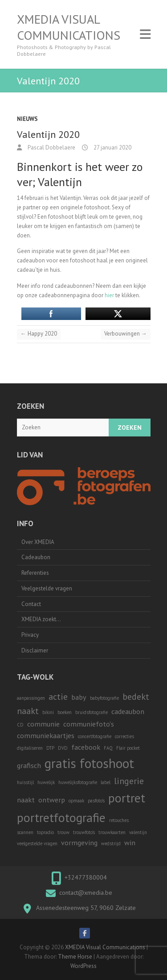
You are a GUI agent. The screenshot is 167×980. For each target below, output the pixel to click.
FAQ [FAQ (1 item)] (108, 748)
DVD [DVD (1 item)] (63, 748)
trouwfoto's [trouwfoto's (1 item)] (84, 832)
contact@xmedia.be (86, 893)
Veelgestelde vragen (47, 588)
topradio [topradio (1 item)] (45, 832)
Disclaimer (35, 650)
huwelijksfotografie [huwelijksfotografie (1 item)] (78, 782)
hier (109, 295)
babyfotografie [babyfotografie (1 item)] (104, 698)
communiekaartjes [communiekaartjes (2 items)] (46, 735)
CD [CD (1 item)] (20, 725)
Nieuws (27, 119)
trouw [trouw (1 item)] (63, 832)
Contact (31, 604)
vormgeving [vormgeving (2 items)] (79, 842)
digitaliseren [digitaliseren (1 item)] (30, 748)
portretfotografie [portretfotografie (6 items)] (61, 818)
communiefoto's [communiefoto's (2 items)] (89, 724)
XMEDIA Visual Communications (69, 27)
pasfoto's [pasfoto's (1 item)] (96, 801)
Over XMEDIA (38, 542)
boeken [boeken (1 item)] (65, 712)
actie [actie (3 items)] (58, 697)
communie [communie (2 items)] (43, 724)
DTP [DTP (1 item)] (50, 748)
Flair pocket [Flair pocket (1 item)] (128, 748)
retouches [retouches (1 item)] (119, 820)
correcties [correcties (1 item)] (124, 736)
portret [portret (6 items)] (127, 798)
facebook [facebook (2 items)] (86, 747)
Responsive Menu (145, 34)
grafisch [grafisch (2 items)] (29, 765)
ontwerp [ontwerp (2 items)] (52, 799)
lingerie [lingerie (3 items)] (129, 781)
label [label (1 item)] (106, 782)
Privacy (30, 635)
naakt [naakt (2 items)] (26, 799)
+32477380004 (86, 877)
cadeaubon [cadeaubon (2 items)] (128, 711)
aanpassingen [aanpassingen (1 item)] (31, 698)
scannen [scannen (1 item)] (25, 832)
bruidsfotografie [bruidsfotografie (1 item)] (92, 712)
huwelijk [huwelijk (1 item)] (46, 782)
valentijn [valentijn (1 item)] (138, 832)
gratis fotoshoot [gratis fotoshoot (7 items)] (89, 763)
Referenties (35, 573)
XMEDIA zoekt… (41, 619)
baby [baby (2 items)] (79, 697)
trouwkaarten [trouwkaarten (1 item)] (112, 832)
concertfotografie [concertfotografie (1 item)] (95, 736)
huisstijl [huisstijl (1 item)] (25, 782)
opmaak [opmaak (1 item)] (76, 801)
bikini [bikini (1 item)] (48, 712)
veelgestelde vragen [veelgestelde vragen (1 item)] (37, 843)
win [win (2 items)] (130, 842)
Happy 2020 (39, 334)
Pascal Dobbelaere (51, 147)
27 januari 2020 (112, 147)
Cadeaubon (36, 557)
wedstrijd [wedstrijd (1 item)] (111, 843)
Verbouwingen (126, 334)
